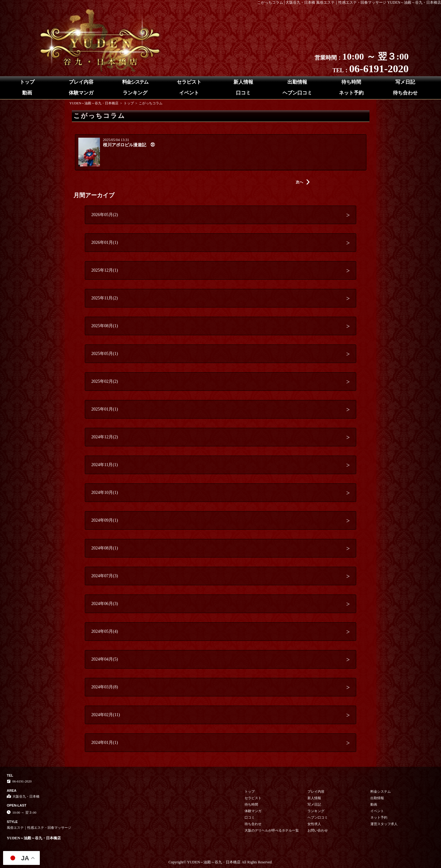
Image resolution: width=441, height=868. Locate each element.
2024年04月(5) (105, 659)
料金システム (135, 82)
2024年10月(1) (105, 492)
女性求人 (314, 824)
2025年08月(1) (105, 326)
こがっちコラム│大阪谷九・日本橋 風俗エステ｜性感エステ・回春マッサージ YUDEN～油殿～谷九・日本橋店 (349, 2)
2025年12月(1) (105, 270)
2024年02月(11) (106, 715)
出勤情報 (297, 82)
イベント (189, 93)
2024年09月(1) (105, 520)
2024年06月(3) (105, 604)
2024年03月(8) (105, 687)
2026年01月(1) (105, 242)
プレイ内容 (81, 82)
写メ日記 (405, 82)
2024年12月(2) (105, 437)
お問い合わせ (318, 830)
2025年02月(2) (105, 381)
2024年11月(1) (105, 465)
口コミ (243, 93)
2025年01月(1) (105, 409)
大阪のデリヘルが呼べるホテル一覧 (272, 830)
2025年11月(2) (105, 298)
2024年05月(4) (105, 631)
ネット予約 (351, 93)
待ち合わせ (405, 93)
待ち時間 (351, 82)
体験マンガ (81, 93)
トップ (27, 82)
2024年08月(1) (105, 548)
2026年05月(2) (105, 215)
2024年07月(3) (105, 576)
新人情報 (243, 82)
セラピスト (189, 82)
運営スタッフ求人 (384, 824)
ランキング (135, 93)
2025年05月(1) (105, 354)
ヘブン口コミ (297, 93)
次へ (303, 182)
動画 (27, 93)
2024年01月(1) (105, 743)
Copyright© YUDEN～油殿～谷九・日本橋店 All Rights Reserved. (220, 862)
